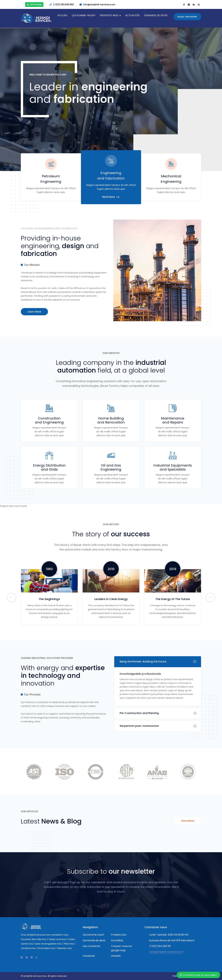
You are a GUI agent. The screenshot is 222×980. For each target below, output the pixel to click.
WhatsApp (34, 4)
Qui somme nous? (94, 935)
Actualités (117, 940)
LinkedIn (116, 956)
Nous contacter (187, 17)
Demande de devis (94, 940)
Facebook (89, 956)
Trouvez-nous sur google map (122, 948)
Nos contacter (92, 946)
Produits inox (119, 935)
